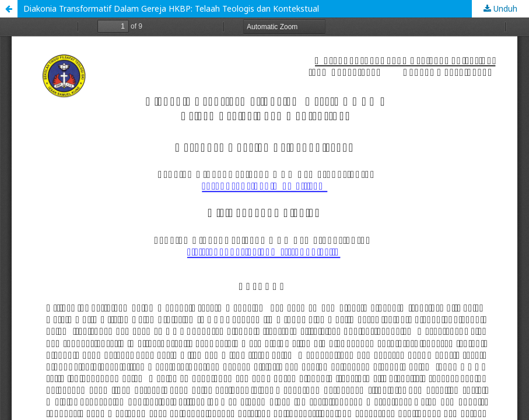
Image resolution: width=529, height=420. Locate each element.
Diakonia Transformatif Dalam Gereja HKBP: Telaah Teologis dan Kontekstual (171, 8)
